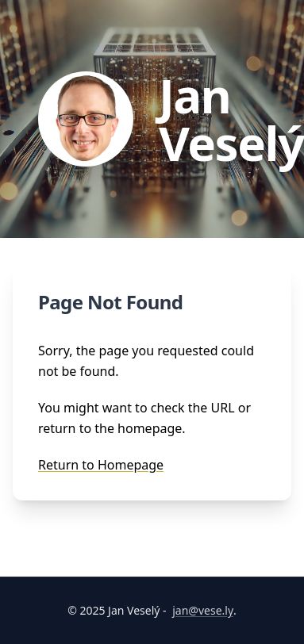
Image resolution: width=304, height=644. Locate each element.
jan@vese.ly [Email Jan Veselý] (203, 610)
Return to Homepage (101, 465)
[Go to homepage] (165, 119)
